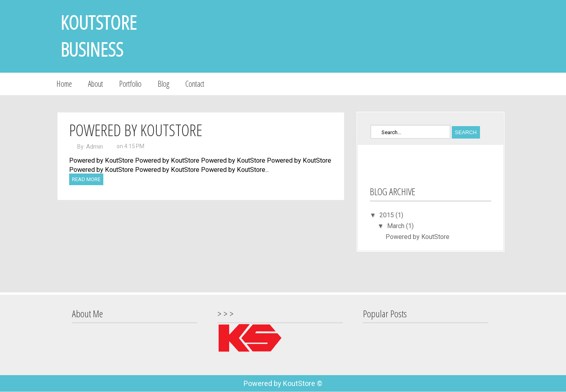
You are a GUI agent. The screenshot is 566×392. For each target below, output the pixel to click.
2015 (388, 215)
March (397, 226)
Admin (94, 147)
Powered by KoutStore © (283, 383)
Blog (163, 84)
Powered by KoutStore (136, 130)
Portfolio (130, 84)
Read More (86, 179)
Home (64, 84)
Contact (195, 84)
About (95, 84)
